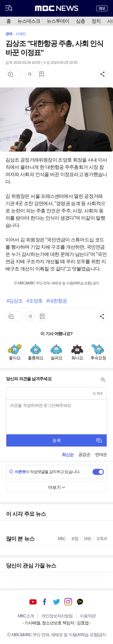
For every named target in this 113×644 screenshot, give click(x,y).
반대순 (101, 454)
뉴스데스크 (29, 21)
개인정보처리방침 (57, 616)
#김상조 (15, 301)
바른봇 (17, 472)
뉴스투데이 (58, 21)
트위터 (56, 602)
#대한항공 (57, 301)
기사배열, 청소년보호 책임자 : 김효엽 (56, 623)
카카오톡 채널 (80, 602)
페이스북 (45, 602)
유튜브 (33, 602)
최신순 (68, 455)
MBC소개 (26, 616)
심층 (80, 21)
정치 (96, 21)
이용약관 (88, 616)
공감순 (84, 454)
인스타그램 (68, 602)
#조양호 (35, 301)
